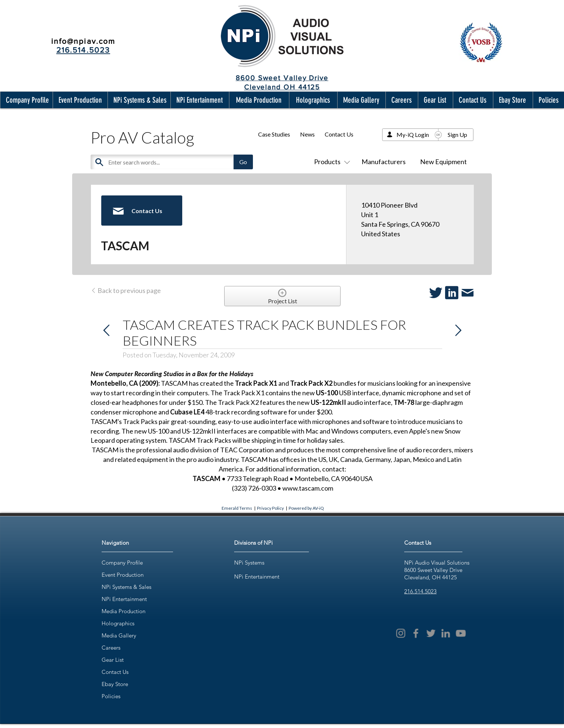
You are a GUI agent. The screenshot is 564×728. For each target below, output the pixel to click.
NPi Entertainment (124, 599)
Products (331, 162)
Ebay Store (115, 684)
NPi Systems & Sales (126, 587)
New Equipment (443, 162)
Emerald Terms (237, 508)
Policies (111, 696)
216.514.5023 (420, 591)
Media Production (124, 611)
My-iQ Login (413, 135)
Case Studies (274, 134)
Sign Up (457, 135)
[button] (26, 100)
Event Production (123, 575)
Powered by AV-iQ (306, 508)
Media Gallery (119, 635)
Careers (111, 648)
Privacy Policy (270, 508)
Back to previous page (126, 290)
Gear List (113, 660)
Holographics (118, 623)
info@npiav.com (83, 41)
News (307, 134)
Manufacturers (384, 162)
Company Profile (122, 563)
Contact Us (339, 134)
